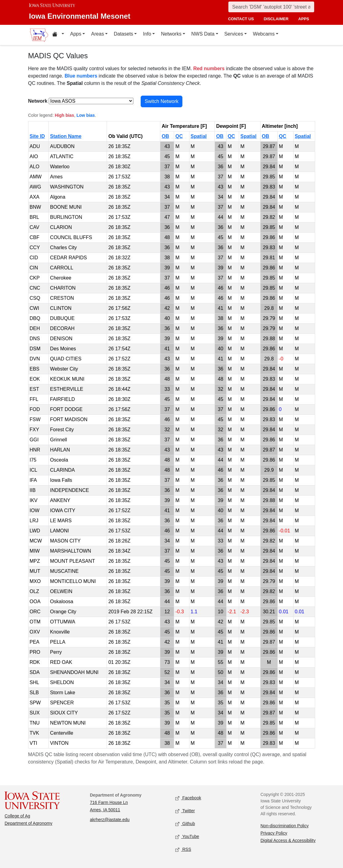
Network (38, 101)
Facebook (188, 798)
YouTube (187, 837)
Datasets (123, 34)
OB (165, 136)
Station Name (66, 136)
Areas (97, 34)
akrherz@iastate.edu (110, 820)
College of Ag (17, 816)
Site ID (37, 136)
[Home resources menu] (58, 35)
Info (147, 34)
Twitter (185, 811)
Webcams (264, 34)
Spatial (199, 136)
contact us (241, 19)
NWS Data (203, 34)
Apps (76, 34)
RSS (183, 850)
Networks (171, 34)
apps (304, 19)
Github (185, 824)
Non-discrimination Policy (285, 826)
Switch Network (162, 101)
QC (179, 136)
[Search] (271, 7)
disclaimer (276, 19)
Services (234, 34)
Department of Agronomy (29, 823)
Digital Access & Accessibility (288, 840)
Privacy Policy (274, 833)
